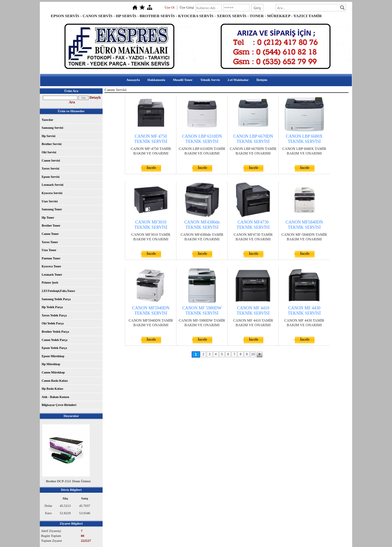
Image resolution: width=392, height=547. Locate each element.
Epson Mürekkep (53, 356)
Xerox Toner (50, 242)
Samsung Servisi (52, 128)
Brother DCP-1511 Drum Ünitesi (68, 481)
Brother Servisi (52, 144)
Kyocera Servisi (52, 193)
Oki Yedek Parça (53, 323)
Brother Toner (51, 226)
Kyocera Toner (51, 266)
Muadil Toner (183, 80)
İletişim (262, 80)
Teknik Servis (210, 80)
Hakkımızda (156, 80)
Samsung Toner (52, 209)
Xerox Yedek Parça (54, 315)
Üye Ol (170, 7)
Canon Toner (50, 234)
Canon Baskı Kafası (55, 381)
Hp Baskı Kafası (52, 389)
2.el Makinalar (238, 80)
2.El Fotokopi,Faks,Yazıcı (58, 291)
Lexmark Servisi (53, 185)
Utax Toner (49, 250)
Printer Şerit (50, 283)
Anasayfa (133, 80)
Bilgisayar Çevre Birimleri (59, 405)
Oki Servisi (49, 152)
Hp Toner (48, 218)
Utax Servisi (50, 201)
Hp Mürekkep (51, 364)
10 (253, 354)
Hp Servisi (49, 136)
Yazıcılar (47, 120)
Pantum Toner (51, 258)
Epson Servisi (51, 177)
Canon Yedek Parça (55, 340)
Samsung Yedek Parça (56, 299)
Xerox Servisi (50, 168)
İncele (151, 168)
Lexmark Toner (52, 275)
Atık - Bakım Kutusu (55, 397)
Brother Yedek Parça (55, 332)
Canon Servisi (51, 161)
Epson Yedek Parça (54, 348)
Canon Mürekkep (53, 372)
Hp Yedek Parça (52, 307)
